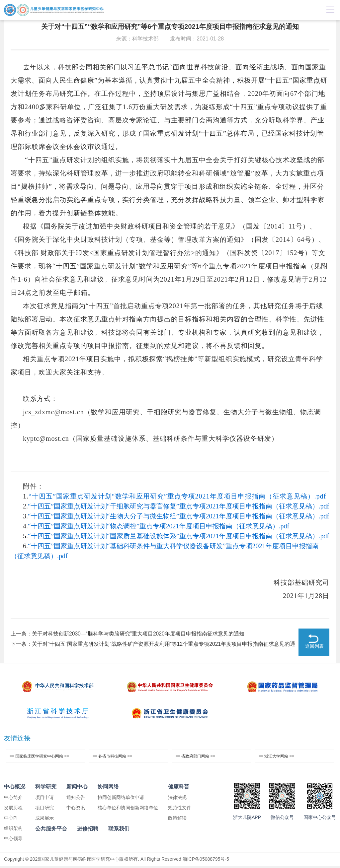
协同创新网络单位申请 (121, 799)
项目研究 (44, 810)
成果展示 (44, 820)
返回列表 (314, 648)
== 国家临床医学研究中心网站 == (39, 758)
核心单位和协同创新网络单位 (128, 810)
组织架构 (13, 830)
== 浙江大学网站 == (276, 758)
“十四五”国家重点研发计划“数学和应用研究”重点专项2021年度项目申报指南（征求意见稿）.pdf (177, 496)
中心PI (11, 820)
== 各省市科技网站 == (112, 758)
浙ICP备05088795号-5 (206, 861)
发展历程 (13, 810)
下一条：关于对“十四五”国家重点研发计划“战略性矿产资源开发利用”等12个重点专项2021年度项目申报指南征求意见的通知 (153, 646)
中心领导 (13, 840)
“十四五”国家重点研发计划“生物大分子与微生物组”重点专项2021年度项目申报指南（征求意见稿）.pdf (178, 516)
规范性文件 (180, 810)
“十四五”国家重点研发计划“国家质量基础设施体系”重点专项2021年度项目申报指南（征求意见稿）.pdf (178, 536)
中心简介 (13, 799)
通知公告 (76, 799)
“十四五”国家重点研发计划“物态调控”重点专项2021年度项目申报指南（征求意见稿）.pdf (159, 526)
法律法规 (177, 799)
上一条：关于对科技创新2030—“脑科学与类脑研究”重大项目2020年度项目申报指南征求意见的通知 (128, 634)
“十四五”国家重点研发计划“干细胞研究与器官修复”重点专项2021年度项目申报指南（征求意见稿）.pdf (178, 506)
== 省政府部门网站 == (195, 758)
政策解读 (177, 820)
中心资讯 (76, 810)
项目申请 (44, 799)
